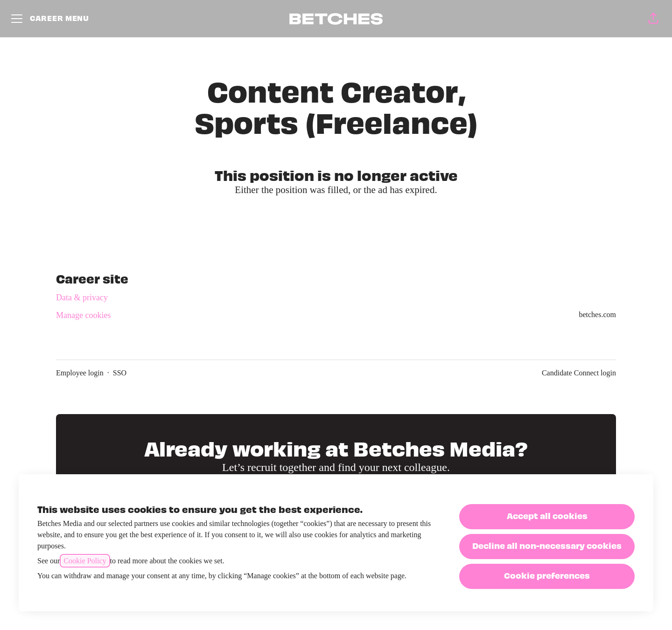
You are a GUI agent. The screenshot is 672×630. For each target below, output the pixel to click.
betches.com (597, 315)
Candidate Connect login (579, 373)
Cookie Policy (85, 561)
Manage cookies (83, 315)
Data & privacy (82, 298)
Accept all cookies (547, 516)
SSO (120, 373)
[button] (653, 19)
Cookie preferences (547, 575)
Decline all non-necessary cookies (547, 545)
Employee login (80, 373)
